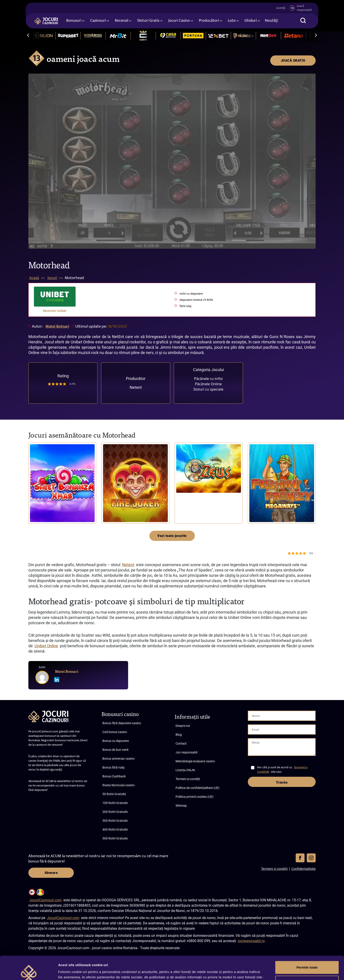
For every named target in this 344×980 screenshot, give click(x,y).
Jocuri (52, 278)
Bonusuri (74, 21)
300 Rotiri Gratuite (115, 821)
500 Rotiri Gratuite (115, 838)
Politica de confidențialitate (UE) (197, 788)
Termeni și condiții (188, 779)
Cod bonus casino (115, 732)
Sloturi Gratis (148, 21)
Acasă (34, 278)
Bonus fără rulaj (113, 767)
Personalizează (307, 958)
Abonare (51, 873)
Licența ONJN (185, 770)
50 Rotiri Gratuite (114, 794)
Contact (181, 743)
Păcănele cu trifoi (208, 379)
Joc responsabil (186, 752)
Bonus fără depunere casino (122, 723)
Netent (136, 387)
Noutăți (271, 21)
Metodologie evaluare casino (195, 761)
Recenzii (122, 21)
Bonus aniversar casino (118, 759)
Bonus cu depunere (116, 741)
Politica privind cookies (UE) (194, 797)
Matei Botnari (57, 327)
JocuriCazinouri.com (45, 900)
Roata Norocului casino (118, 785)
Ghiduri (251, 21)
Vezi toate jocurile (172, 536)
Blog (179, 735)
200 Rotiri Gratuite (115, 812)
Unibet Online (46, 646)
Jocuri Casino (179, 21)
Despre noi (183, 726)
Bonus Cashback (114, 776)
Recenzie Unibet (55, 311)
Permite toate (307, 944)
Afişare (64, 971)
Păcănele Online (208, 384)
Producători (209, 21)
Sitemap (181, 806)
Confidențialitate (304, 869)
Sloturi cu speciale (208, 389)
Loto (232, 21)
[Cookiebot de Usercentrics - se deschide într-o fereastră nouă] (29, 971)
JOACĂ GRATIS (293, 61)
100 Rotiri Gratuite (115, 803)
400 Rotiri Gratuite (115, 829)
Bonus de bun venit (115, 750)
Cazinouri (98, 21)
